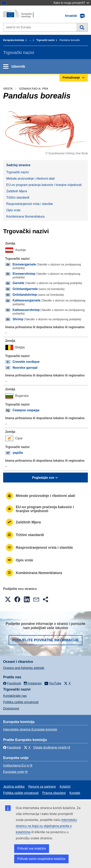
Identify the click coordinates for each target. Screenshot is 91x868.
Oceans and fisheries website (24, 668)
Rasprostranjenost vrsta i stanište (30, 204)
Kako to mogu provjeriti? (71, 3)
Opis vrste (13, 210)
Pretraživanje (82, 27)
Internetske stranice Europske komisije (30, 729)
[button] (8, 599)
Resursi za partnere (42, 787)
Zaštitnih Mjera (17, 191)
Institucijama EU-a (16, 765)
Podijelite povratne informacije (45, 640)
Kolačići (65, 787)
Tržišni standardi (18, 198)
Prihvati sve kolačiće (32, 849)
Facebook (12, 747)
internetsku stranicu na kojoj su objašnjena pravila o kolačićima (46, 826)
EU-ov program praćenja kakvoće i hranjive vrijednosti (44, 185)
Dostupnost (11, 708)
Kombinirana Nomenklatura (25, 217)
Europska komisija (14, 40)
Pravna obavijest (54, 793)
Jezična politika (14, 787)
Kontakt (75, 793)
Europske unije (14, 772)
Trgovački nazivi (46, 40)
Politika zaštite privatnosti (21, 702)
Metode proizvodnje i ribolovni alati (30, 179)
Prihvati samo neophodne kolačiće (41, 859)
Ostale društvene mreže (50, 747)
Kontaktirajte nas (15, 696)
